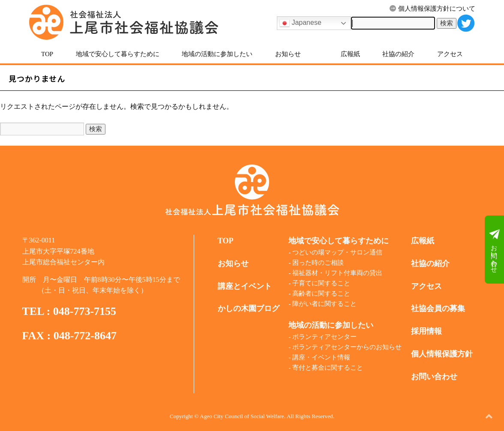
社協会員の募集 (438, 308)
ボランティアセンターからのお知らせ (347, 347)
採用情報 (426, 331)
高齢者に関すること (321, 293)
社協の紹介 (398, 54)
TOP (47, 54)
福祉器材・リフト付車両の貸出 (337, 273)
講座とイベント (245, 286)
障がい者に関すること (324, 304)
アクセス (450, 54)
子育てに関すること (321, 283)
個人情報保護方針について (432, 9)
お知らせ (288, 54)
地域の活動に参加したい (217, 54)
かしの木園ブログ (249, 308)
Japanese (300, 23)
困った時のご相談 (318, 263)
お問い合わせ (494, 250)
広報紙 (350, 54)
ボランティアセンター (324, 337)
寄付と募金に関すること (328, 368)
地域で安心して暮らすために (118, 54)
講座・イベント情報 (321, 357)
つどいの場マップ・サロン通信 (337, 252)
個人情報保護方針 (442, 354)
